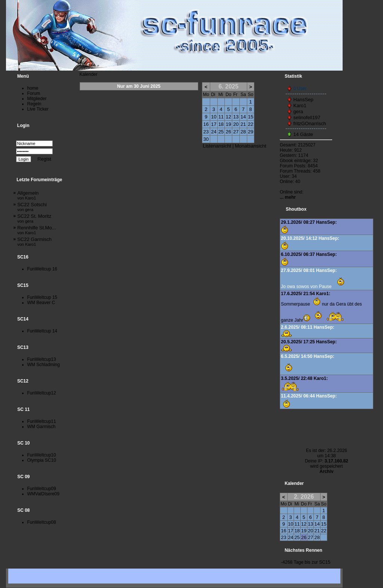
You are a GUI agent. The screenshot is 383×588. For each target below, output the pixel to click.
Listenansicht (217, 146)
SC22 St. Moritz (34, 218)
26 (229, 132)
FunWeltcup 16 (42, 269)
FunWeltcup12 (42, 393)
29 (251, 132)
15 (251, 117)
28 (243, 132)
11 (221, 117)
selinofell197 (307, 117)
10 (214, 117)
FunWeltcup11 (42, 421)
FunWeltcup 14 (42, 331)
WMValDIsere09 (43, 494)
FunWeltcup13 (42, 359)
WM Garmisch (42, 427)
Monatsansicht (251, 146)
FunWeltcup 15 (42, 297)
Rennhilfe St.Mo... (36, 230)
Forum (34, 93)
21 (243, 124)
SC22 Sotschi (32, 207)
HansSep (303, 100)
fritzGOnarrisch (310, 123)
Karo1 (300, 106)
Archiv (326, 471)
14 (243, 117)
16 (206, 124)
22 (251, 124)
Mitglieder (37, 99)
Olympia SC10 (42, 460)
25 (221, 132)
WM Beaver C (41, 303)
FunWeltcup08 (42, 522)
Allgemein (28, 195)
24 (214, 132)
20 (236, 124)
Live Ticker (38, 109)
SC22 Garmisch (34, 242)
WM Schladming (44, 365)
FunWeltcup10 (42, 455)
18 (221, 124)
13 (236, 117)
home (33, 88)
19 (229, 124)
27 (236, 132)
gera (298, 112)
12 (229, 117)
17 (214, 124)
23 (206, 132)
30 (206, 139)
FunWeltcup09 (42, 489)
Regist (44, 159)
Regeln (34, 104)
